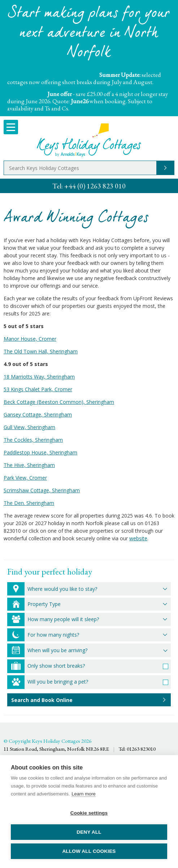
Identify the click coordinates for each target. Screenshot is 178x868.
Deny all (89, 832)
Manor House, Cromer (30, 339)
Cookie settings (89, 813)
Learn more (83, 794)
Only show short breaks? (56, 666)
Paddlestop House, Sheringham (40, 452)
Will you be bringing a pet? (58, 682)
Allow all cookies (89, 851)
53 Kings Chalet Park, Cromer (38, 389)
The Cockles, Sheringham (33, 440)
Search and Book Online (42, 700)
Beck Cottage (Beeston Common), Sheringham (59, 402)
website (138, 538)
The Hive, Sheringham (29, 465)
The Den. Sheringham (29, 503)
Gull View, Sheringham (29, 427)
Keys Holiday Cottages (89, 140)
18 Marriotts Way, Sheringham (39, 377)
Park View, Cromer (25, 478)
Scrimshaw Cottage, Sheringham (42, 490)
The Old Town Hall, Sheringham (41, 351)
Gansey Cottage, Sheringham (38, 415)
